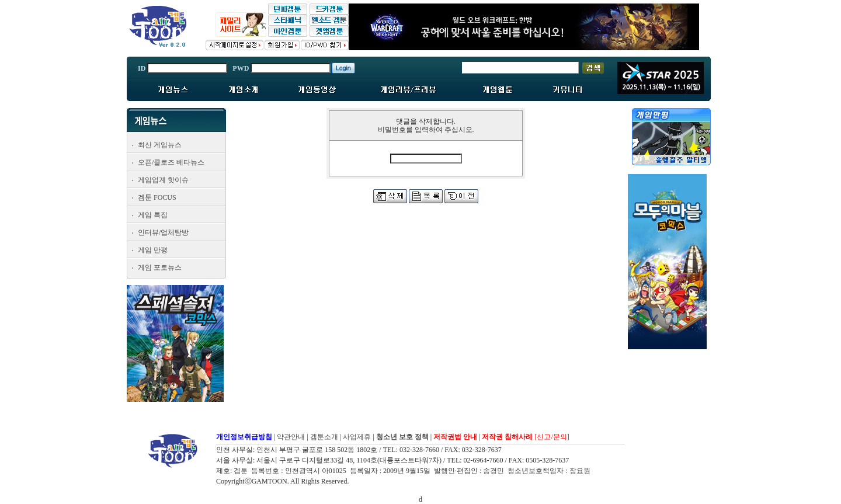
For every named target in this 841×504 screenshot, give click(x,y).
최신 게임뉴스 (160, 145)
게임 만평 (153, 250)
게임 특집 (153, 215)
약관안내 (291, 437)
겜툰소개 (324, 437)
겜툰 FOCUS (157, 197)
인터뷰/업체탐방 (163, 232)
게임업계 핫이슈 (163, 180)
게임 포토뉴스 (160, 267)
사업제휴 (357, 437)
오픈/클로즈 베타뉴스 (171, 162)
